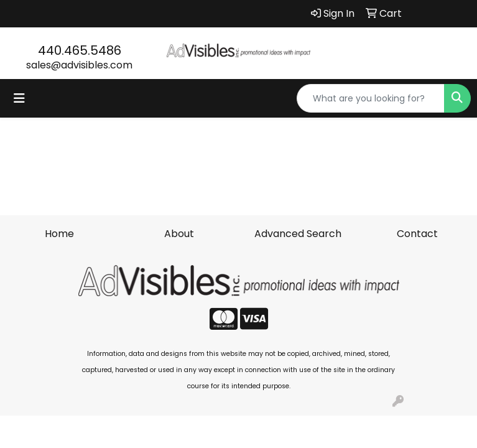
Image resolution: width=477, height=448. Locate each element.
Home (59, 234)
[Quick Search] (371, 98)
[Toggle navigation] (19, 98)
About (179, 234)
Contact (417, 234)
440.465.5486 (80, 50)
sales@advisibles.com (79, 65)
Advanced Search (298, 234)
